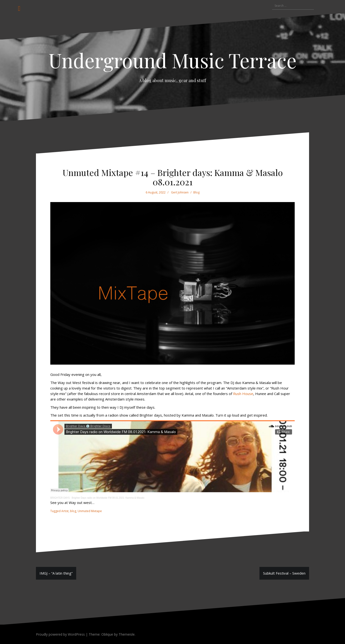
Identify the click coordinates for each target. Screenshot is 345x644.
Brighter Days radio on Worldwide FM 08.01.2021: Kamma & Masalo (108, 498)
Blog (196, 192)
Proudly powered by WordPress (60, 634)
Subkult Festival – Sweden (284, 573)
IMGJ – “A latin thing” (56, 573)
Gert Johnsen (180, 192)
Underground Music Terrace (173, 60)
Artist (65, 511)
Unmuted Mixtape (90, 511)
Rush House (243, 394)
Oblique (107, 634)
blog (73, 511)
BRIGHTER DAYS (60, 498)
